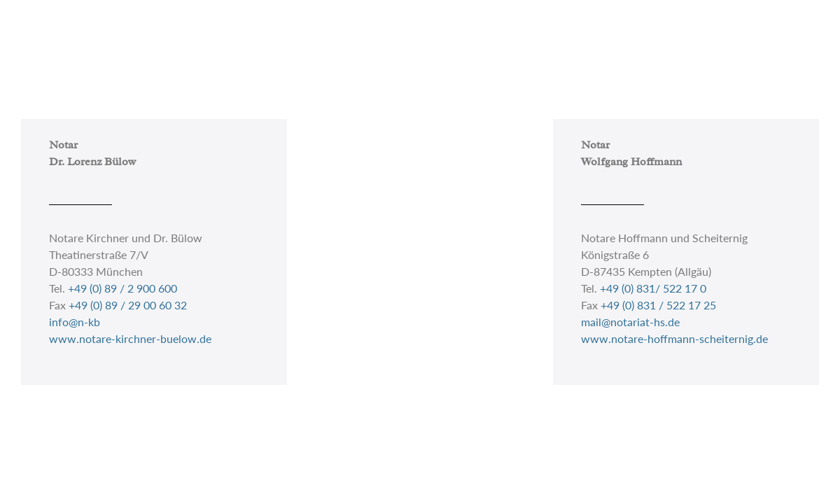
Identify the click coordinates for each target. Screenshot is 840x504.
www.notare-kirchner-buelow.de (130, 338)
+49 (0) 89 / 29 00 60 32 (128, 305)
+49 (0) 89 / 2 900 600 (122, 288)
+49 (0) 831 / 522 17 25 (658, 305)
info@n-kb (75, 322)
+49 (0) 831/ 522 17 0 (653, 288)
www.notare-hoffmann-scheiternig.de (674, 338)
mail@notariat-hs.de (630, 322)
